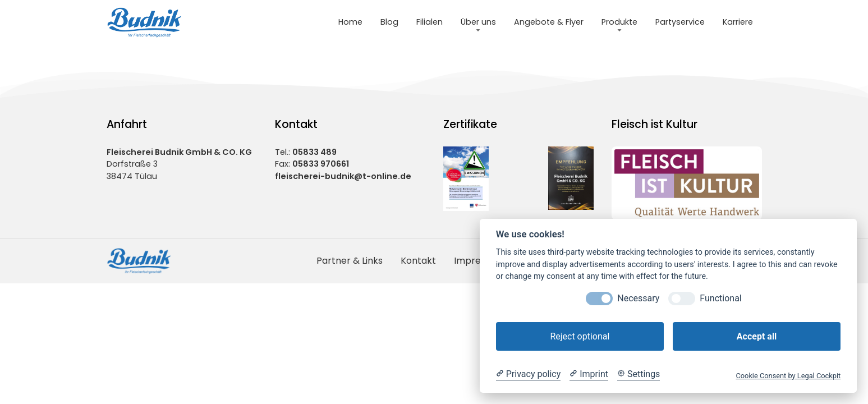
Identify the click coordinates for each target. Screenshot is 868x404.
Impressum (479, 261)
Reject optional (580, 336)
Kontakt (418, 261)
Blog (389, 22)
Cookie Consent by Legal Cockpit (788, 376)
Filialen (430, 22)
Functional (720, 298)
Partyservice (680, 22)
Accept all (757, 336)
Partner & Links (350, 261)
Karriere (738, 22)
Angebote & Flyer (549, 22)
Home (350, 22)
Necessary (638, 298)
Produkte (619, 22)
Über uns (478, 22)
